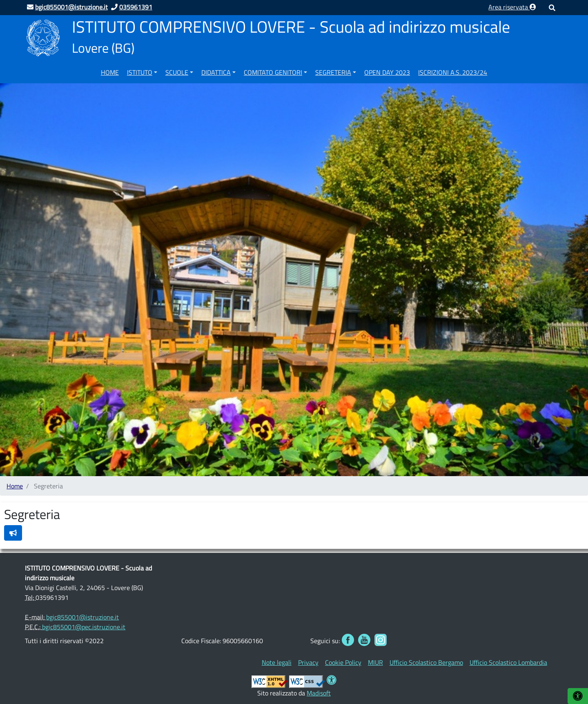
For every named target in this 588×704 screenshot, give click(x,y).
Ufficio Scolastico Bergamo (426, 662)
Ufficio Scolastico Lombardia (508, 662)
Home (110, 72)
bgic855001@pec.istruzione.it (84, 627)
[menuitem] (110, 71)
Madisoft (319, 693)
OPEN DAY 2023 (387, 72)
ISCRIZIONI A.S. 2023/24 (453, 72)
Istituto (140, 72)
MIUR (375, 662)
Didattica (216, 72)
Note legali (277, 662)
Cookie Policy (343, 662)
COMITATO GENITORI (273, 72)
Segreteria (333, 72)
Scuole (177, 72)
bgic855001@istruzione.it (82, 617)
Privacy (308, 662)
